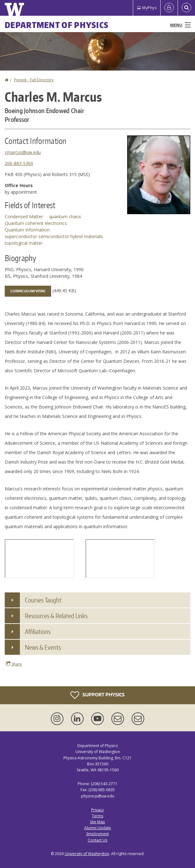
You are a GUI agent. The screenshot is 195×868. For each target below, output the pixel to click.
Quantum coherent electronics (36, 223)
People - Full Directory (34, 80)
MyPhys (147, 8)
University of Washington (87, 854)
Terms (98, 816)
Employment (98, 834)
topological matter (24, 243)
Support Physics (98, 695)
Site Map (98, 822)
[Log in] (169, 8)
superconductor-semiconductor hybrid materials (54, 236)
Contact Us (98, 840)
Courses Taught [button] (43, 600)
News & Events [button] (43, 647)
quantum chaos (65, 217)
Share (14, 664)
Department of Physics (57, 25)
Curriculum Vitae (28, 291)
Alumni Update (98, 828)
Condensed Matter (24, 217)
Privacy (98, 810)
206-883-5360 (19, 163)
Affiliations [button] (38, 631)
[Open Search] (186, 8)
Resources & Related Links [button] (56, 616)
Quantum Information (27, 230)
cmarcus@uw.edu (23, 152)
